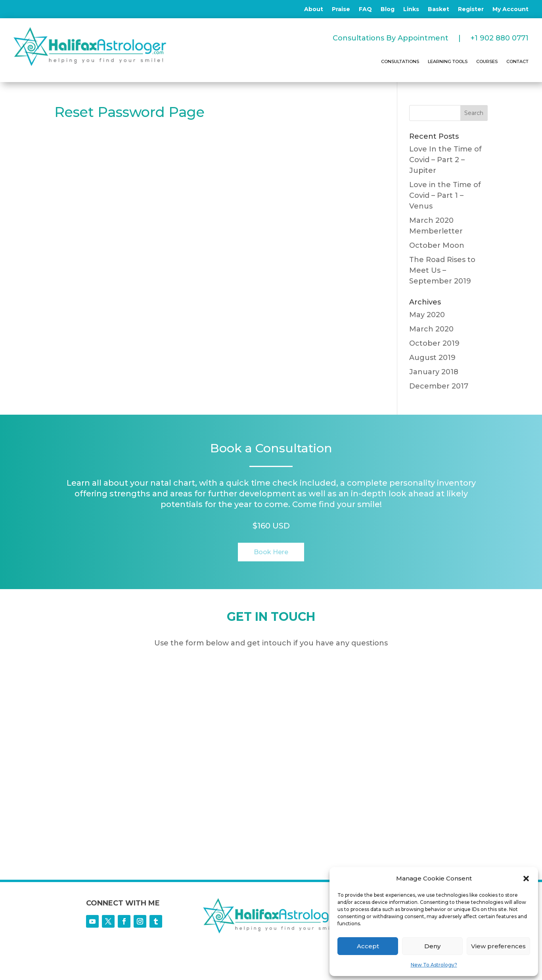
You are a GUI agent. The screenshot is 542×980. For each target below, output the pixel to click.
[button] (526, 879)
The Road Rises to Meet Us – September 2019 (442, 270)
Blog (388, 10)
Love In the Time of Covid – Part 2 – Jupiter (445, 160)
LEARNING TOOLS (448, 61)
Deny (432, 946)
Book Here (271, 552)
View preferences (498, 946)
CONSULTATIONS (400, 61)
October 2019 (434, 343)
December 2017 (439, 386)
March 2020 (431, 329)
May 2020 (427, 315)
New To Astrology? (434, 965)
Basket (439, 10)
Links (411, 10)
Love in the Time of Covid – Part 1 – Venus (445, 195)
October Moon (437, 245)
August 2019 (432, 358)
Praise (341, 10)
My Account (510, 10)
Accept (368, 946)
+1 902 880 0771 (500, 38)
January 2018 (434, 372)
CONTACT (517, 61)
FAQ (365, 10)
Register (471, 10)
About (314, 10)
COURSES (487, 61)
